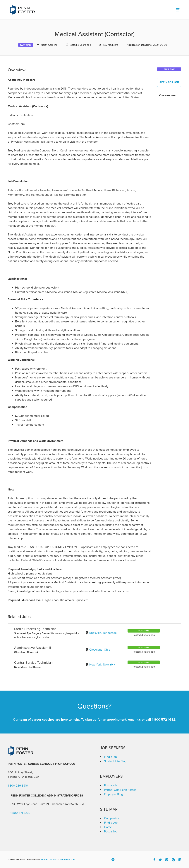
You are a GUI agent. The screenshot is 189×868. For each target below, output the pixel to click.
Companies (111, 818)
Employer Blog (114, 794)
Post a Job (111, 832)
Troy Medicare (110, 45)
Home (108, 827)
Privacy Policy (49, 859)
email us (134, 719)
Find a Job (111, 823)
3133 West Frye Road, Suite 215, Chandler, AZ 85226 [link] (44, 804)
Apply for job (169, 82)
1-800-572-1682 (164, 719)
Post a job (110, 785)
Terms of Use (67, 859)
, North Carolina (49, 45)
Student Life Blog (115, 761)
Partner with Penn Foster (120, 790)
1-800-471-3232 (20, 813)
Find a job (110, 757)
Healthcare (169, 95)
